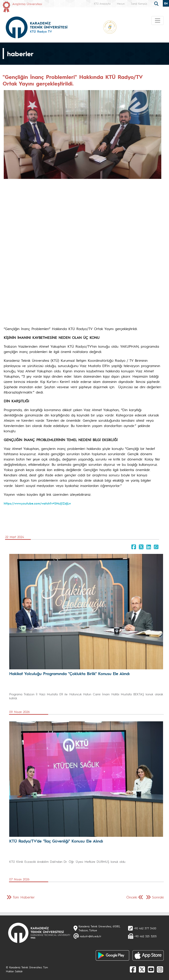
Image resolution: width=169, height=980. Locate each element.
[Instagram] (160, 969)
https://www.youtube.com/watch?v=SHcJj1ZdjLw (37, 503)
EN (166, 3)
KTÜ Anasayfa (102, 4)
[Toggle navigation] (158, 20)
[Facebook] (133, 969)
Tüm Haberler (24, 897)
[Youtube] (151, 969)
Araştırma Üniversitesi (27, 4)
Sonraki (158, 897)
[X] (142, 969)
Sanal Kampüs (139, 4)
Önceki (132, 897)
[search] (157, 3)
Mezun (121, 4)
